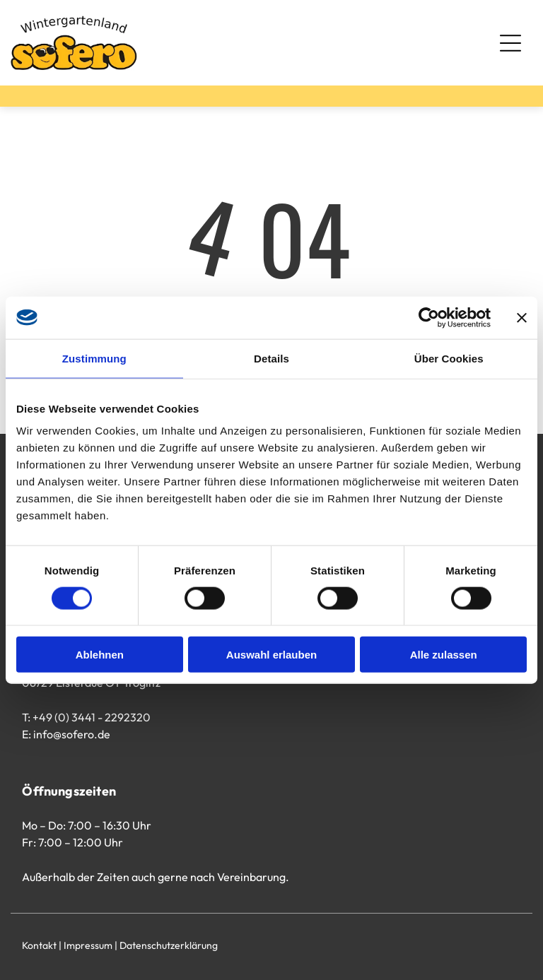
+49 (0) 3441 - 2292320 (92, 717)
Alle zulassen (444, 655)
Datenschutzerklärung (169, 945)
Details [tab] (271, 358)
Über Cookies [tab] (449, 358)
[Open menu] (510, 43)
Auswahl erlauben (271, 655)
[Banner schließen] (522, 317)
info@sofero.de (72, 734)
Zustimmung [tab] (94, 358)
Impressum (88, 945)
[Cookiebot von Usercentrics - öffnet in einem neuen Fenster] (429, 317)
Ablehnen (100, 655)
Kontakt (39, 945)
